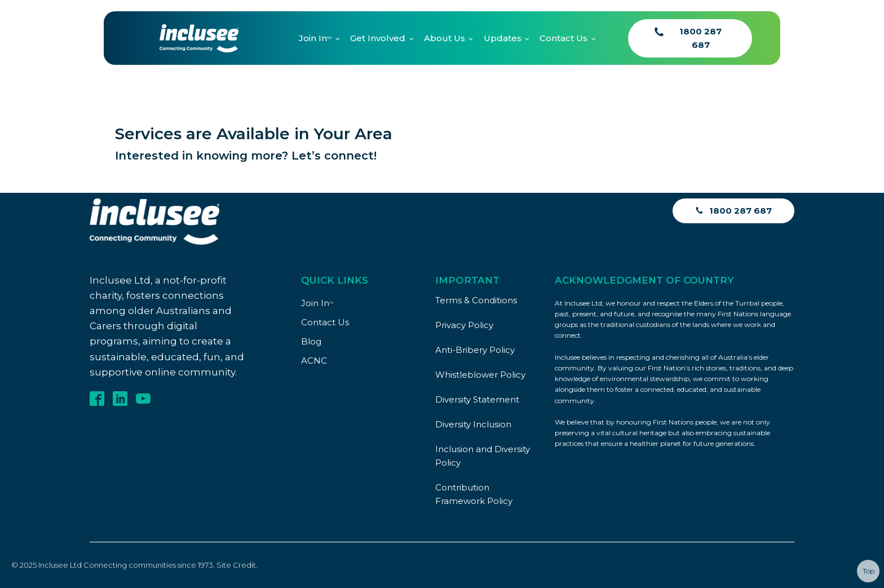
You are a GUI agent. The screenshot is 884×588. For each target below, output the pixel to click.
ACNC (314, 361)
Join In (315, 38)
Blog (311, 341)
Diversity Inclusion (473, 424)
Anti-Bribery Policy (475, 350)
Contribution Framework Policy (474, 494)
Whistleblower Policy (480, 375)
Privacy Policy (464, 325)
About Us (445, 38)
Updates (503, 38)
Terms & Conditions (476, 300)
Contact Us (563, 38)
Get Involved (378, 38)
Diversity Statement (477, 399)
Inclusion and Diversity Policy (483, 456)
